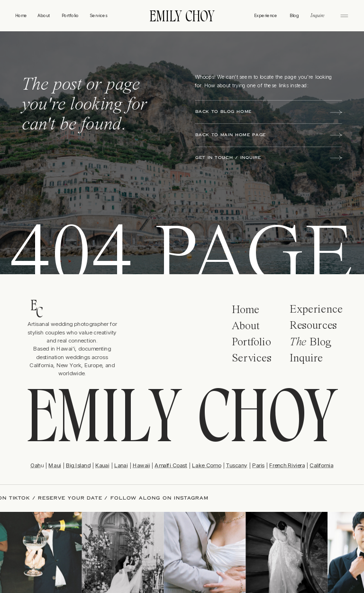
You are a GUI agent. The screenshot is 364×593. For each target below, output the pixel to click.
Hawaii (141, 465)
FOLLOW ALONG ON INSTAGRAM (156, 498)
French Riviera (287, 465)
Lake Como (206, 465)
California (321, 465)
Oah (36, 465)
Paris (258, 465)
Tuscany (237, 465)
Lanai (121, 465)
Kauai (102, 465)
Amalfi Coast (171, 465)
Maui (55, 465)
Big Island (78, 465)
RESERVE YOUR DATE (67, 498)
